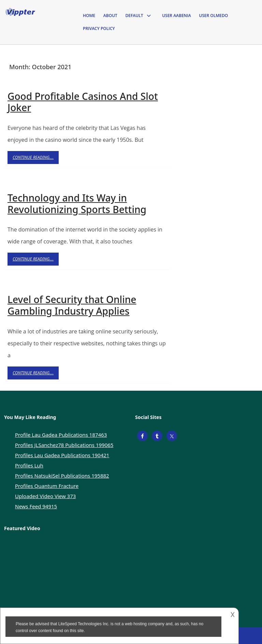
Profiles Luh (29, 465)
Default (134, 16)
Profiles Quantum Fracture (47, 486)
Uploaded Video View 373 (45, 496)
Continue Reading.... (36, 159)
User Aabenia (176, 16)
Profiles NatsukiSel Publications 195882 (62, 476)
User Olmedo (213, 16)
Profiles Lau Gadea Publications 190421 (62, 455)
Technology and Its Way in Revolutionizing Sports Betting (77, 204)
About (110, 16)
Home (89, 16)
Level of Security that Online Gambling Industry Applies (72, 305)
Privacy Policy (99, 28)
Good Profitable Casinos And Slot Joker (83, 102)
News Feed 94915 (36, 506)
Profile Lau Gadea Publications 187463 (61, 435)
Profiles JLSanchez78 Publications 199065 (64, 445)
